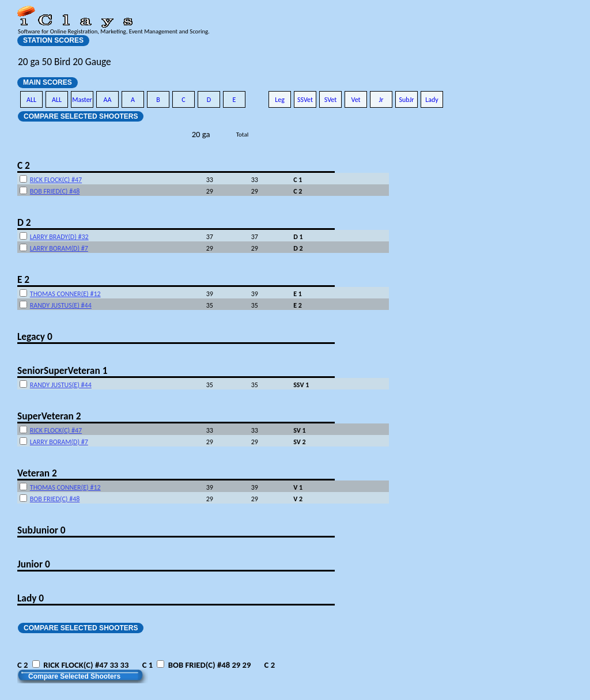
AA (108, 100)
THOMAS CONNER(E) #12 (65, 294)
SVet (331, 100)
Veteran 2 (37, 473)
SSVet (305, 100)
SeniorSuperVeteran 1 (62, 370)
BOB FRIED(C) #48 (55, 191)
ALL (31, 100)
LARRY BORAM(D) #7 (59, 248)
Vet (355, 100)
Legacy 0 (35, 336)
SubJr (406, 100)
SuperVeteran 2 (49, 416)
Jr (381, 100)
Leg (280, 100)
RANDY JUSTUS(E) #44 (61, 305)
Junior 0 (34, 564)
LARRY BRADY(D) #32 (59, 237)
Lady (432, 100)
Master (82, 100)
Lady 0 (31, 598)
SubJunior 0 (41, 530)
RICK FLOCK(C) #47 (56, 180)
